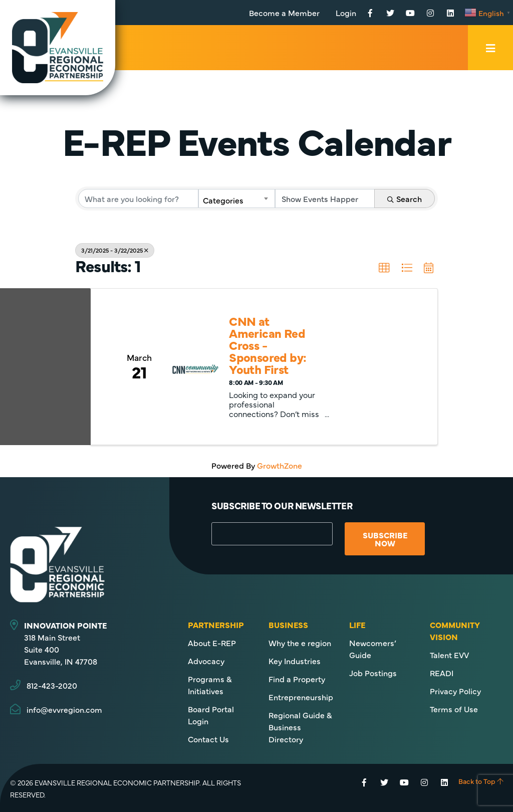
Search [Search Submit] (405, 198)
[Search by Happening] (325, 198)
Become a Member (284, 13)
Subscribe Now (385, 539)
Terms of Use (454, 709)
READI (442, 673)
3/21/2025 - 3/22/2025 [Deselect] (115, 250)
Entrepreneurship (301, 697)
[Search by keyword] (138, 198)
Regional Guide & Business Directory (300, 727)
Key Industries (295, 661)
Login (346, 13)
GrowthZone (280, 465)
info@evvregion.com (64, 709)
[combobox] (237, 198)
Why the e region (300, 643)
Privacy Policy (455, 691)
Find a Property (297, 679)
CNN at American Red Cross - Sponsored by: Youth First (268, 345)
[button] (384, 268)
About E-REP (212, 643)
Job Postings (373, 673)
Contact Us (208, 739)
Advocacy (206, 661)
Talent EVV (449, 655)
